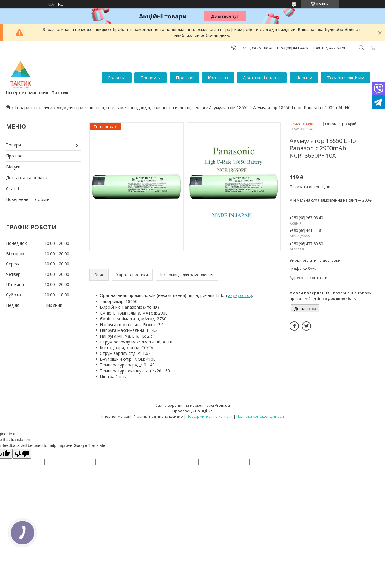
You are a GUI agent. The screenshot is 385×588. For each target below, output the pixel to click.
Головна (117, 78)
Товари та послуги (33, 107)
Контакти (218, 78)
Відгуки (13, 167)
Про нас (184, 78)
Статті (13, 189)
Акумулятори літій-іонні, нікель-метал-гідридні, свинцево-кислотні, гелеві (131, 107)
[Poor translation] (22, 454)
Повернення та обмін (28, 199)
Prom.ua (222, 405)
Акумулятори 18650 (229, 107)
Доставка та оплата (27, 178)
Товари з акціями (346, 78)
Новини (304, 78)
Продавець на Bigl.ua (192, 411)
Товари (148, 78)
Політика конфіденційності (260, 416)
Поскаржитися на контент (210, 416)
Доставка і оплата (262, 78)
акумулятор (240, 295)
